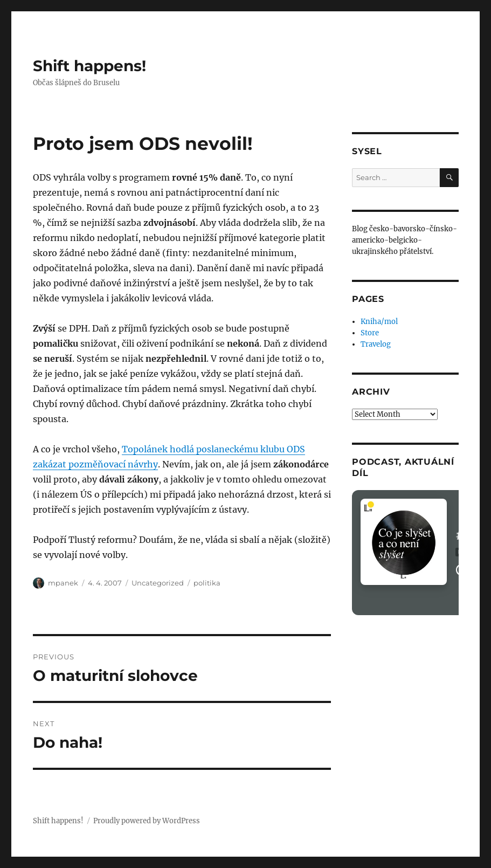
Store (370, 333)
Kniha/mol (379, 322)
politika (207, 583)
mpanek (63, 583)
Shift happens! (89, 66)
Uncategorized (158, 583)
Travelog (376, 344)
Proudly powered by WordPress (147, 821)
